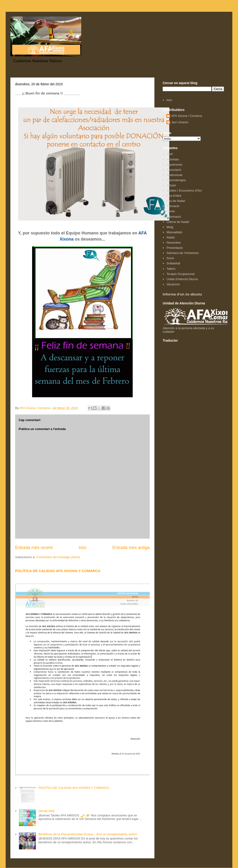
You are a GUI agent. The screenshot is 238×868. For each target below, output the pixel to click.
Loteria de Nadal (178, 222)
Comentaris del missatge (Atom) (58, 557)
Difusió (171, 185)
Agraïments (174, 165)
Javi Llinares (180, 122)
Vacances (173, 284)
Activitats (173, 159)
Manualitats (174, 232)
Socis (170, 258)
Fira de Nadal (176, 201)
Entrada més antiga (131, 548)
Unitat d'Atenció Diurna (182, 279)
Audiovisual (174, 175)
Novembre (174, 243)
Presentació (175, 248)
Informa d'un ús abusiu (182, 294)
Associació (174, 170)
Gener (171, 211)
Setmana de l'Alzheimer (183, 253)
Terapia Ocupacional (181, 274)
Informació (174, 217)
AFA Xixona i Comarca (187, 116)
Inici (82, 548)
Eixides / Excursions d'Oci (184, 190)
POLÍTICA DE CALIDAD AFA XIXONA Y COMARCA (58, 571)
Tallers (171, 269)
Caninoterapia (176, 180)
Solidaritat (173, 263)
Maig (170, 227)
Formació (173, 206)
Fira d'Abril (174, 196)
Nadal (170, 237)
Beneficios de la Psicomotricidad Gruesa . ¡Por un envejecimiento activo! (88, 834)
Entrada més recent (34, 548)
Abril (170, 154)
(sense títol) (46, 811)
